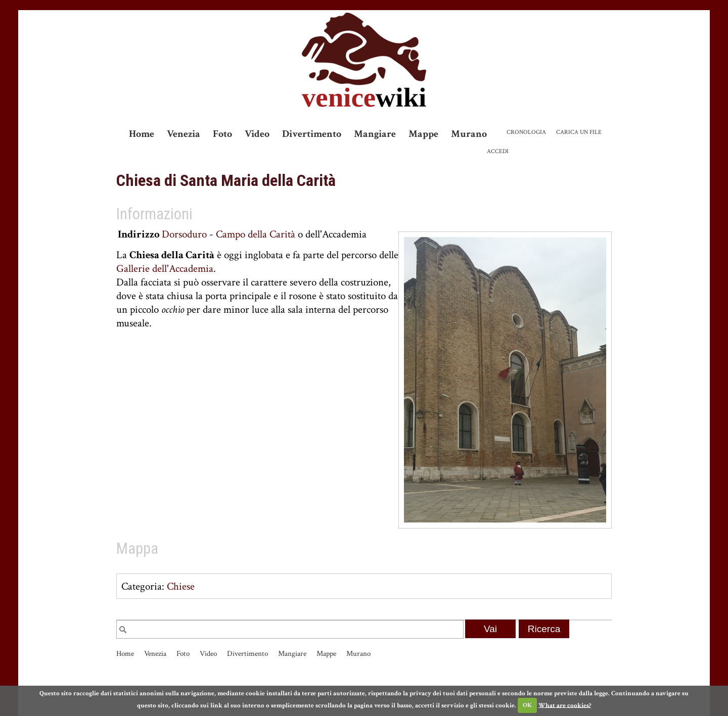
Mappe (423, 134)
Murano (469, 134)
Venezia (184, 134)
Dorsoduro (184, 234)
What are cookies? (565, 705)
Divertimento (312, 134)
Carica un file (579, 132)
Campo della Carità (256, 234)
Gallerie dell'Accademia (165, 269)
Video (257, 134)
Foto (222, 134)
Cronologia (526, 132)
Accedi (498, 151)
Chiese (181, 586)
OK (527, 705)
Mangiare (375, 134)
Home (142, 134)
